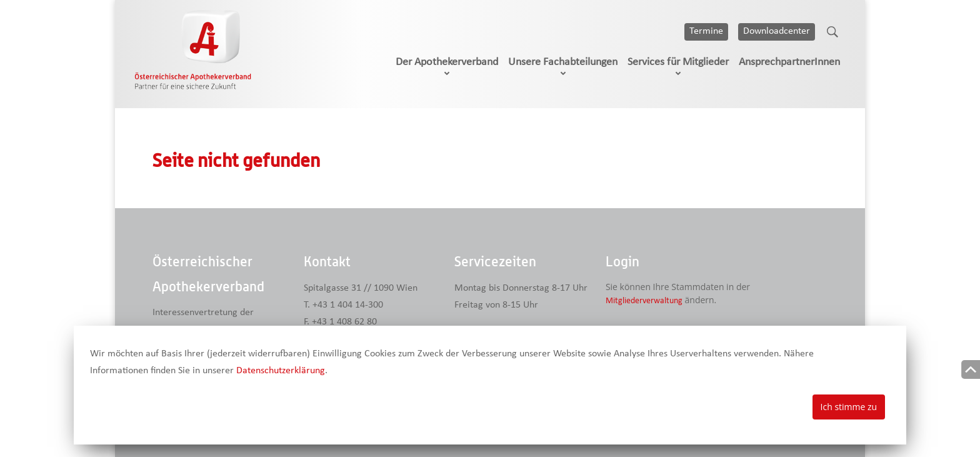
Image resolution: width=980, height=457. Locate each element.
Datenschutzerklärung (281, 371)
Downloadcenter (777, 31)
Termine (706, 31)
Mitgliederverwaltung (644, 301)
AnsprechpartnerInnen (789, 62)
